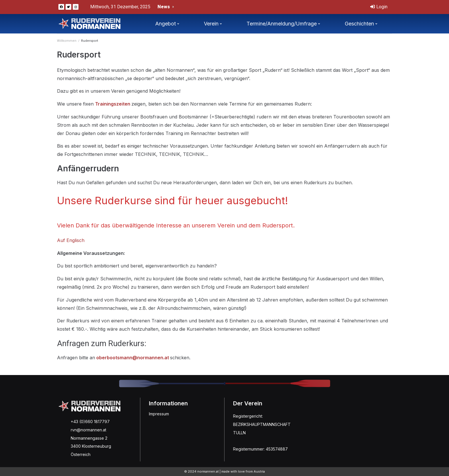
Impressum (159, 414)
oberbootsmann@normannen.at (133, 358)
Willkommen (67, 41)
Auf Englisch (71, 240)
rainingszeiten (115, 104)
